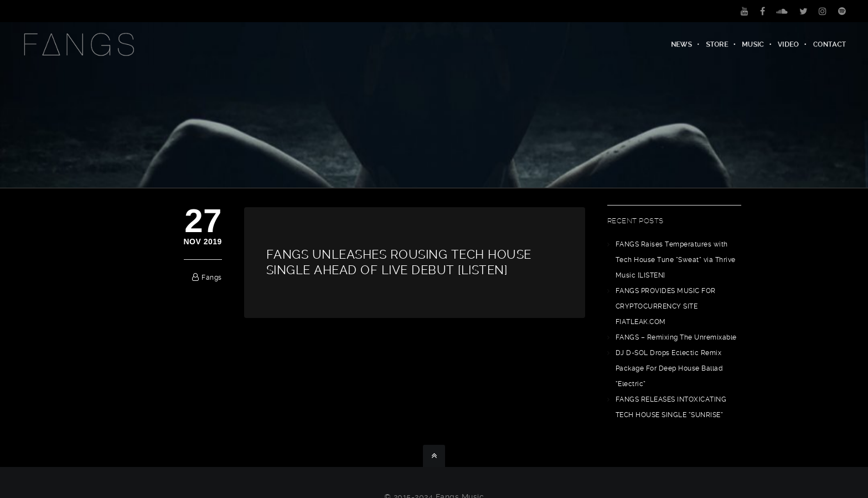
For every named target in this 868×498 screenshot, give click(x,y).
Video (789, 44)
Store (717, 44)
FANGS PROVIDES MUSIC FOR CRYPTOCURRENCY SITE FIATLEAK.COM (666, 306)
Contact (830, 44)
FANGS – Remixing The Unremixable (676, 337)
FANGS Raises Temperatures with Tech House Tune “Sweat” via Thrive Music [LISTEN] (676, 260)
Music (753, 44)
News (681, 44)
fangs (212, 278)
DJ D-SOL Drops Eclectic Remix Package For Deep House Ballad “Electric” (669, 368)
